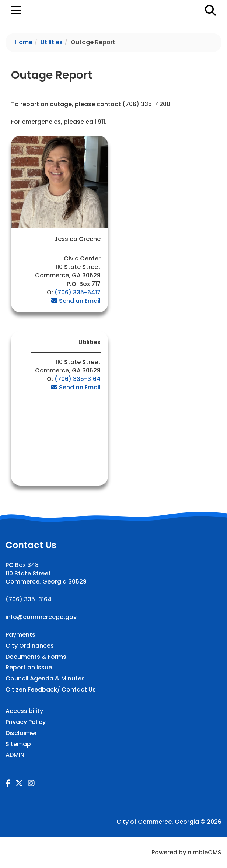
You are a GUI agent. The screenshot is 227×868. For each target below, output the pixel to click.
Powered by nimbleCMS (186, 852)
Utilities (52, 42)
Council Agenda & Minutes (45, 679)
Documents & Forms (36, 657)
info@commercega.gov (41, 617)
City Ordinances (30, 646)
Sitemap (18, 744)
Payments (20, 635)
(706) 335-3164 (78, 379)
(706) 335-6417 (78, 292)
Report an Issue (29, 668)
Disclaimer (21, 733)
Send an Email (76, 301)
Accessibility (24, 711)
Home (24, 42)
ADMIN (15, 755)
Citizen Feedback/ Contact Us (51, 690)
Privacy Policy (26, 722)
